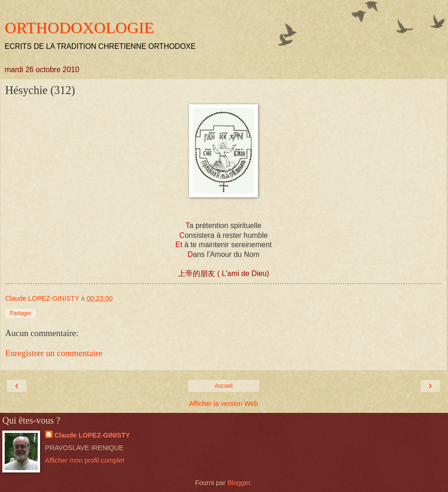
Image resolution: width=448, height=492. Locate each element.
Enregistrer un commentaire (54, 353)
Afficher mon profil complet (85, 460)
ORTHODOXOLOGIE (79, 27)
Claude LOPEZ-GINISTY (92, 435)
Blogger (239, 483)
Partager (20, 313)
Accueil (224, 386)
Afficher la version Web (223, 404)
